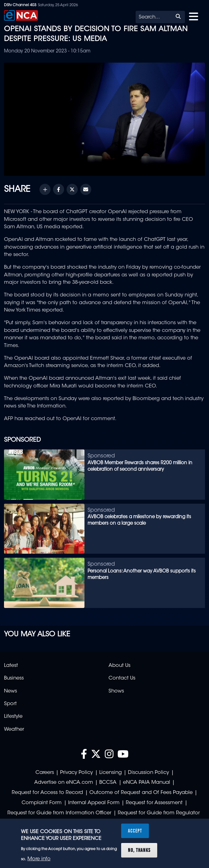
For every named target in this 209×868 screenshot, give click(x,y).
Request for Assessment (154, 803)
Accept (135, 831)
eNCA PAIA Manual (147, 783)
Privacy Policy (76, 773)
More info (39, 859)
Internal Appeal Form (94, 803)
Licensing (111, 773)
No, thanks (139, 850)
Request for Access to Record (47, 793)
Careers (45, 773)
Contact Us (122, 678)
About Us (119, 666)
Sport (10, 704)
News (10, 691)
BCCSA (108, 783)
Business (14, 678)
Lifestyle (13, 717)
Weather (14, 730)
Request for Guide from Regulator (159, 813)
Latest (11, 666)
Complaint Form (42, 803)
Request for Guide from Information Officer (59, 813)
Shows (116, 691)
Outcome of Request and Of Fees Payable (141, 793)
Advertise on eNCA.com (64, 783)
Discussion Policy (148, 773)
